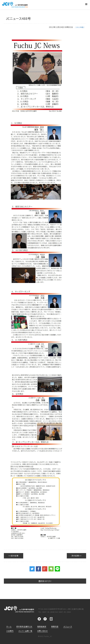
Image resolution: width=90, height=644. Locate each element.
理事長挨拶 (42, 626)
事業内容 (55, 626)
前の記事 (15, 556)
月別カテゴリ (45, 581)
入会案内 (10, 631)
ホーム (9, 626)
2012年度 (80, 27)
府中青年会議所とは (24, 626)
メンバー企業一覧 (25, 631)
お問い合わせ (43, 631)
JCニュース (68, 626)
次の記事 (75, 556)
